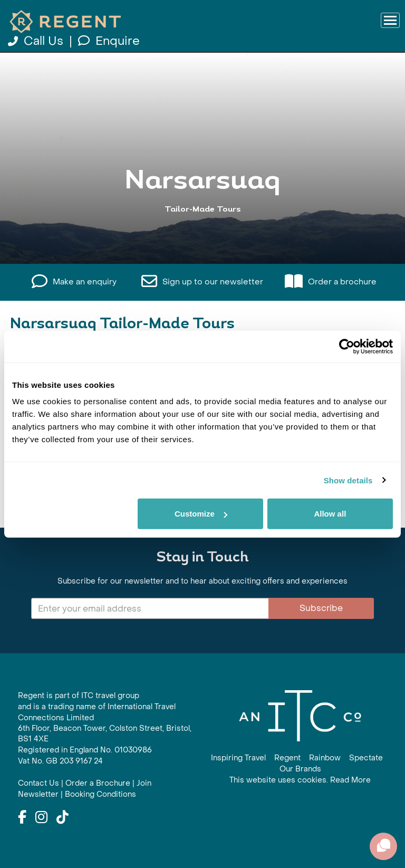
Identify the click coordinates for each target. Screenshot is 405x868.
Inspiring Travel (238, 758)
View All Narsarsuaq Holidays (202, 229)
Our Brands (300, 769)
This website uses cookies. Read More (300, 780)
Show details (348, 480)
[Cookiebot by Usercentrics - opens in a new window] (347, 346)
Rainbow (325, 758)
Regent (287, 758)
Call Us (37, 41)
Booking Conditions (100, 794)
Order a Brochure (98, 783)
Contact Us (38, 783)
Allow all (330, 514)
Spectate (366, 758)
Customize (201, 514)
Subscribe (321, 608)
